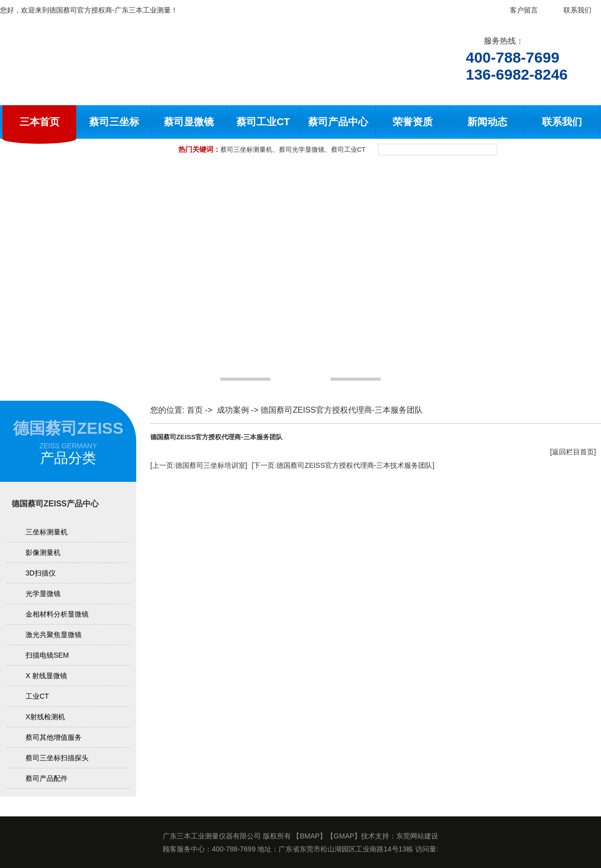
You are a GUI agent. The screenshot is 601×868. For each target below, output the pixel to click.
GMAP (344, 836)
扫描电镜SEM (47, 655)
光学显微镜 (43, 594)
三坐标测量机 (47, 532)
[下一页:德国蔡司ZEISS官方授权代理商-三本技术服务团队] (343, 465)
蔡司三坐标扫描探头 (57, 758)
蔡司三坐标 (114, 122)
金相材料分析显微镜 (57, 614)
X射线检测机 (45, 717)
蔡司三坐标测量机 (246, 150)
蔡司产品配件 (47, 778)
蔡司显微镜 (189, 122)
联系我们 (577, 10)
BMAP (310, 836)
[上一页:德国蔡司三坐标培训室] (199, 465)
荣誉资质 (413, 122)
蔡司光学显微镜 (302, 150)
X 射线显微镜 (46, 676)
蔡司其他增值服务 (54, 737)
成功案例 (233, 410)
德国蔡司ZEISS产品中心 (55, 504)
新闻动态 (487, 122)
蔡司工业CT (263, 122)
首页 (195, 410)
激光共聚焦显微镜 (54, 635)
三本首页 (40, 122)
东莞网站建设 (417, 836)
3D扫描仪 (41, 573)
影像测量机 (43, 552)
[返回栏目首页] (573, 452)
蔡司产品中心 (338, 122)
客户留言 (524, 10)
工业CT (37, 696)
